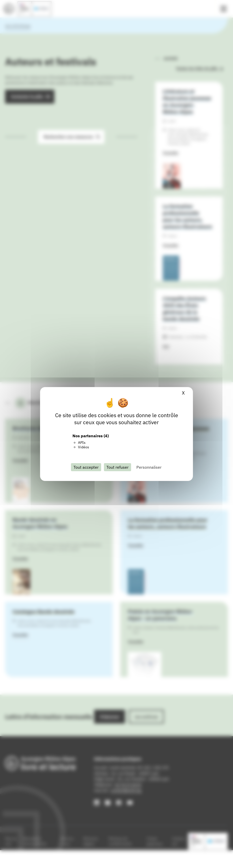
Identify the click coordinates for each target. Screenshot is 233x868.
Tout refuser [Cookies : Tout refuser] (118, 467)
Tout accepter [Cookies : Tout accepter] (86, 467)
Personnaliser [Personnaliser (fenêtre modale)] (149, 467)
